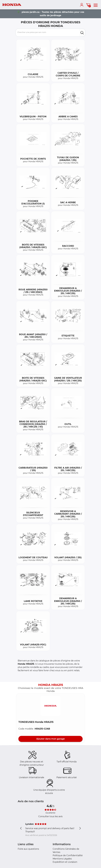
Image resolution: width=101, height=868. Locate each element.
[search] (82, 33)
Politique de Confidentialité (68, 855)
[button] (50, 706)
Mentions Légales (62, 859)
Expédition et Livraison (65, 862)
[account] (82, 5)
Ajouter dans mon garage (50, 739)
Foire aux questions (28, 849)
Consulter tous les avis (50, 816)
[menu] (96, 5)
